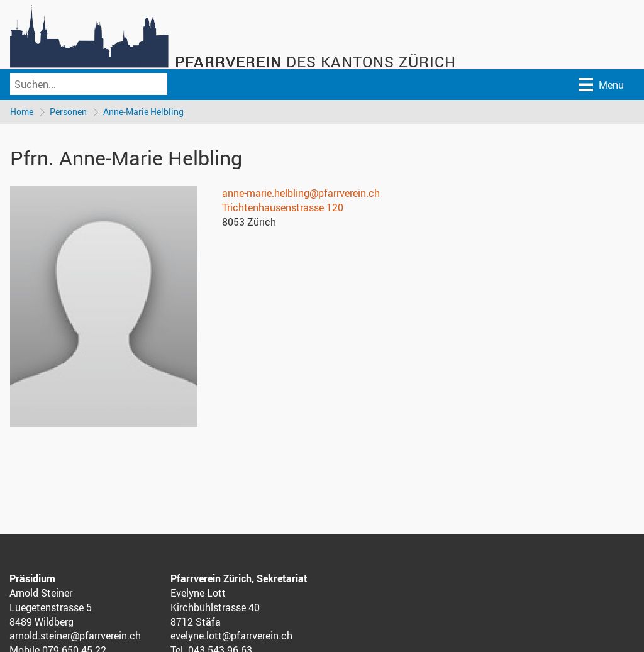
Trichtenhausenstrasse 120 (283, 207)
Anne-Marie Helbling (143, 112)
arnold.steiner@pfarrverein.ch (75, 636)
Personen (68, 112)
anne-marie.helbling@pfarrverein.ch (301, 193)
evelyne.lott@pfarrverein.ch (231, 636)
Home (22, 112)
